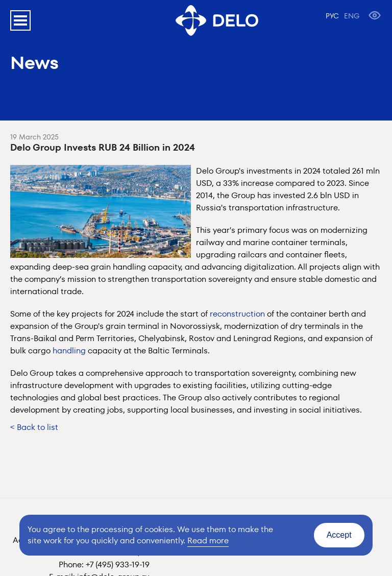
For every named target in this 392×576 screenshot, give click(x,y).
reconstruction (237, 314)
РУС (332, 16)
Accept (339, 535)
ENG (352, 16)
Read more (208, 541)
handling (69, 351)
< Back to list (34, 427)
